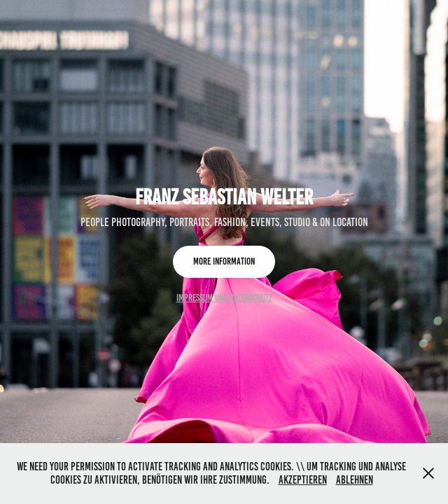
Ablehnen (355, 480)
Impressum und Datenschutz (224, 298)
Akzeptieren (303, 480)
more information (224, 261)
